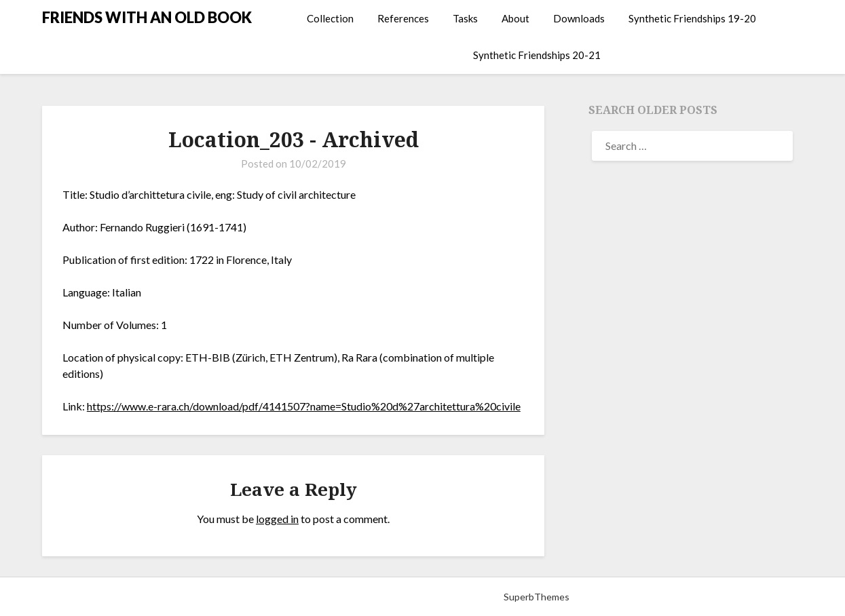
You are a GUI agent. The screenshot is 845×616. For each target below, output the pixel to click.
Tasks (465, 18)
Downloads (579, 18)
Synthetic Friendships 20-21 (537, 55)
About (515, 18)
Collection (330, 18)
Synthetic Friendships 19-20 (692, 18)
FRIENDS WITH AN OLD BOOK (147, 17)
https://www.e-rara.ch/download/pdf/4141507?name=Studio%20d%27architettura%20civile (304, 406)
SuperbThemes (537, 597)
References (403, 18)
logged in (277, 519)
